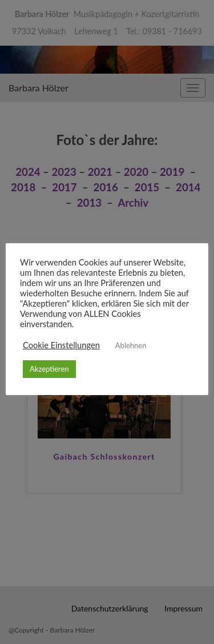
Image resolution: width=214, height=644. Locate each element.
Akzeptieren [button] (49, 369)
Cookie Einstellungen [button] (61, 346)
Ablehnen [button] (131, 345)
